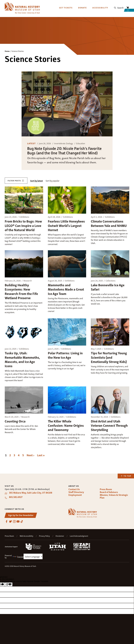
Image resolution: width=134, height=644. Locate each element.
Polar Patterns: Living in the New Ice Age (65, 355)
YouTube (18, 522)
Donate (82, 5)
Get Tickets (66, 5)
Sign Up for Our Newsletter (21, 515)
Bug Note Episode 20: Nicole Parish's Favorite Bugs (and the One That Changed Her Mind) (64, 151)
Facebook (7, 522)
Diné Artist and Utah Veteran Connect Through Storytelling (109, 425)
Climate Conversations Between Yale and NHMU (109, 223)
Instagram (14, 522)
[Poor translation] (9, 584)
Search (120, 5)
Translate (19, 557)
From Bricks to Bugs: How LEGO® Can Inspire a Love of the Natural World (23, 225)
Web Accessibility (26, 536)
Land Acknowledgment (79, 536)
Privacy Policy (44, 536)
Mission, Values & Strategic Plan (114, 496)
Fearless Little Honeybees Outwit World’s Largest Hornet (66, 225)
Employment (75, 495)
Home (7, 51)
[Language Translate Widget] (33, 556)
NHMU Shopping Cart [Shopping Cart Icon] (128, 6)
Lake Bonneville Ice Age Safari (108, 287)
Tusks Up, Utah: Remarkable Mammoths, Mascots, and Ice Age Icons (22, 359)
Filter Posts (14, 181)
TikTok (22, 522)
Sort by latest (36, 181)
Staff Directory (76, 492)
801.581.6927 (16, 497)
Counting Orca (15, 421)
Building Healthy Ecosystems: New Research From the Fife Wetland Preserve (21, 291)
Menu (120, 12)
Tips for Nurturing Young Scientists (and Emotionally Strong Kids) (109, 357)
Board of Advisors (109, 492)
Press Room (106, 489)
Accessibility (100, 5)
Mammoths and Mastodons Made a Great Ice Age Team (66, 289)
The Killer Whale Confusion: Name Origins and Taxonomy (66, 425)
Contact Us (74, 489)
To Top (127, 476)
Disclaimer (60, 536)
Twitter (10, 522)
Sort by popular (53, 181)
